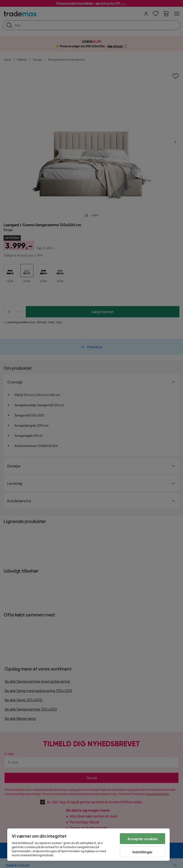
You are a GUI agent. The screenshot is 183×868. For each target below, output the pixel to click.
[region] (88, 845)
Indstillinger (142, 852)
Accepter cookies (142, 839)
